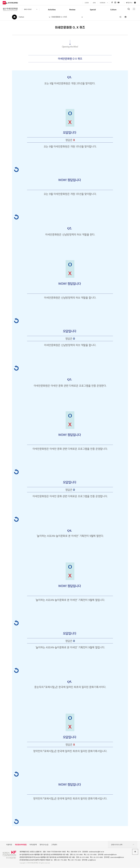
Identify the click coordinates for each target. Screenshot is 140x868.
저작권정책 (33, 845)
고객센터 (54, 845)
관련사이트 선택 (123, 845)
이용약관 (9, 845)
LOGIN (87, 3)
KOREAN (102, 3)
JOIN (94, 3)
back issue (28, 9)
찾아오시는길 (44, 845)
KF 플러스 (129, 3)
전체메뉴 (134, 9)
